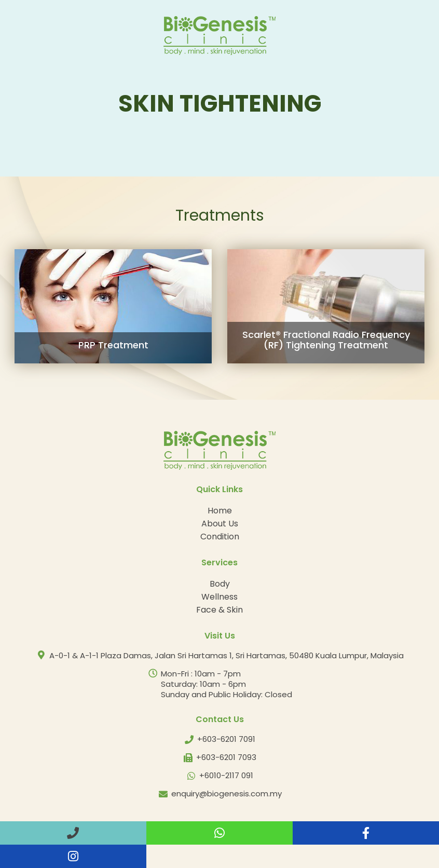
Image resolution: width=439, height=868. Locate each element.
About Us (220, 524)
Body (220, 584)
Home (220, 511)
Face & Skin (219, 610)
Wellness (219, 597)
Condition (220, 537)
